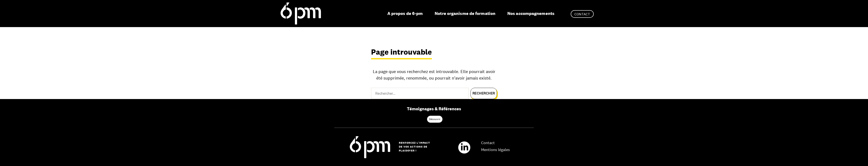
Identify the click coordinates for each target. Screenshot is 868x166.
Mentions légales (495, 150)
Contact (582, 14)
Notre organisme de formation (465, 13)
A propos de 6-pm (405, 13)
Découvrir (435, 119)
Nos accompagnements (531, 13)
